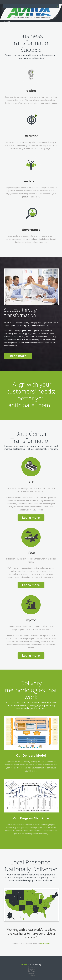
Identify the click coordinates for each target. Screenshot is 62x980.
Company (31, 967)
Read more (18, 356)
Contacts (32, 975)
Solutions (31, 969)
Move (31, 553)
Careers (31, 973)
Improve (31, 620)
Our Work (31, 971)
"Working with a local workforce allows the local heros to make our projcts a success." (31, 933)
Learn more (31, 517)
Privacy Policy (35, 964)
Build (31, 482)
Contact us (16, 768)
